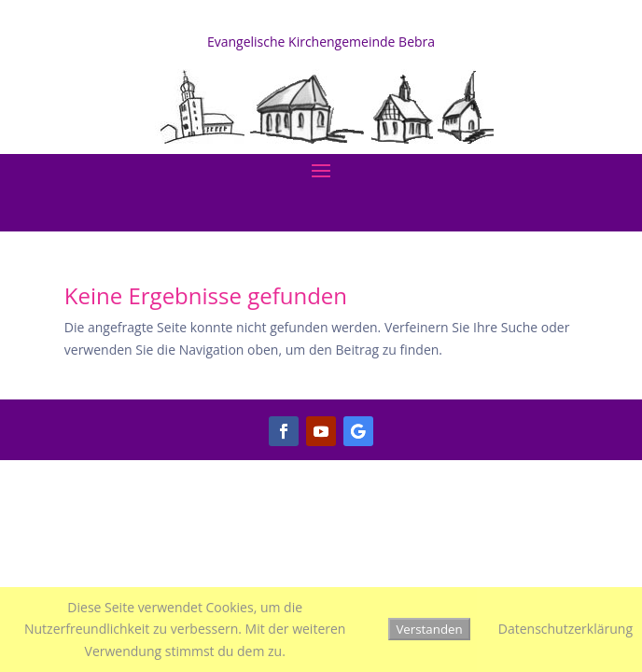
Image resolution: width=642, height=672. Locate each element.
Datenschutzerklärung (565, 629)
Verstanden (429, 629)
